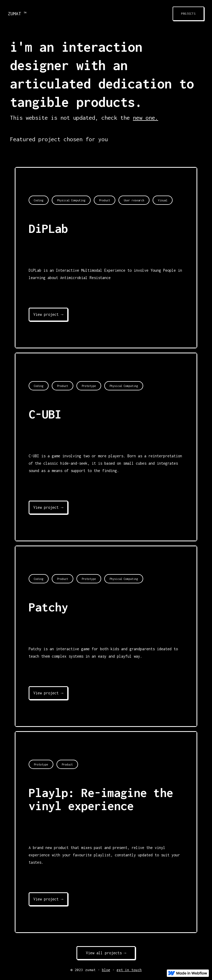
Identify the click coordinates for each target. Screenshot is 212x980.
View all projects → (106, 953)
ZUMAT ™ (17, 14)
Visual (163, 200)
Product (105, 200)
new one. (146, 118)
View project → (48, 314)
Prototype (89, 386)
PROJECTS (188, 14)
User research (134, 200)
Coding (39, 200)
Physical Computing (71, 200)
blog (106, 970)
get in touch (129, 970)
